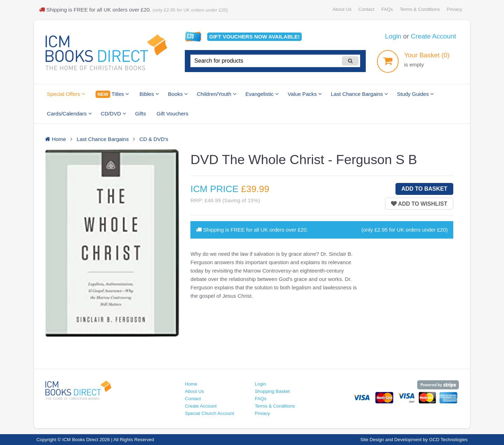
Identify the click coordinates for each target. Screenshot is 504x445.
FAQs (387, 9)
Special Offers (66, 94)
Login (393, 36)
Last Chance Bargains (359, 94)
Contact (366, 9)
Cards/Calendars (69, 114)
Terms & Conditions (420, 9)
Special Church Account (209, 413)
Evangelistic (262, 94)
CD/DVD (113, 114)
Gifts (141, 114)
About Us (342, 9)
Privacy (454, 9)
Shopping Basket (272, 391)
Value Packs (305, 94)
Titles (112, 94)
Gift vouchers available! (255, 37)
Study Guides (415, 94)
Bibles (149, 94)
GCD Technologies (448, 440)
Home (191, 384)
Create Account (433, 36)
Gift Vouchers (172, 114)
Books (178, 94)
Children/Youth (216, 94)
